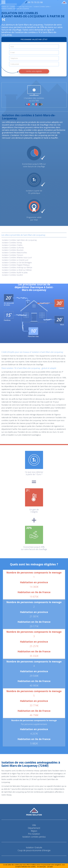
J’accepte (50, 867)
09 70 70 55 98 (35, 2)
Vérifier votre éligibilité (34, 71)
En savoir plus (42, 867)
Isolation (19, 240)
